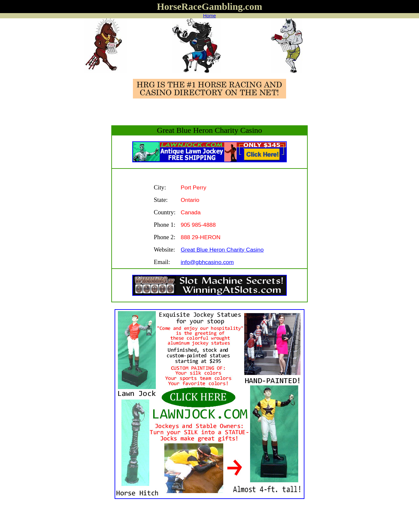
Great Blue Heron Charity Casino (222, 250)
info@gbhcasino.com (207, 262)
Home (209, 16)
